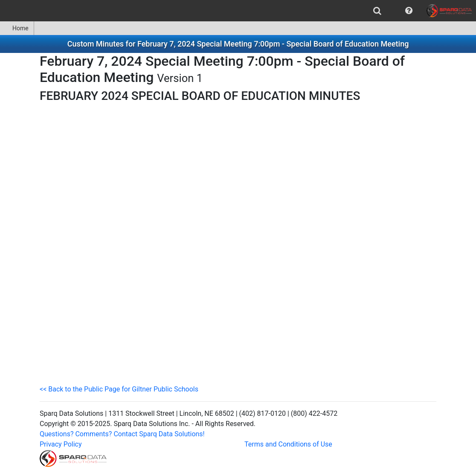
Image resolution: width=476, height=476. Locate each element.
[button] (409, 11)
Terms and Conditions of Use (288, 444)
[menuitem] (377, 11)
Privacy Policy (61, 444)
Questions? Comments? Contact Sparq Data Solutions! (122, 434)
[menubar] (238, 11)
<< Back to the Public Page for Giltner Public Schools (119, 389)
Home (17, 28)
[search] (377, 11)
